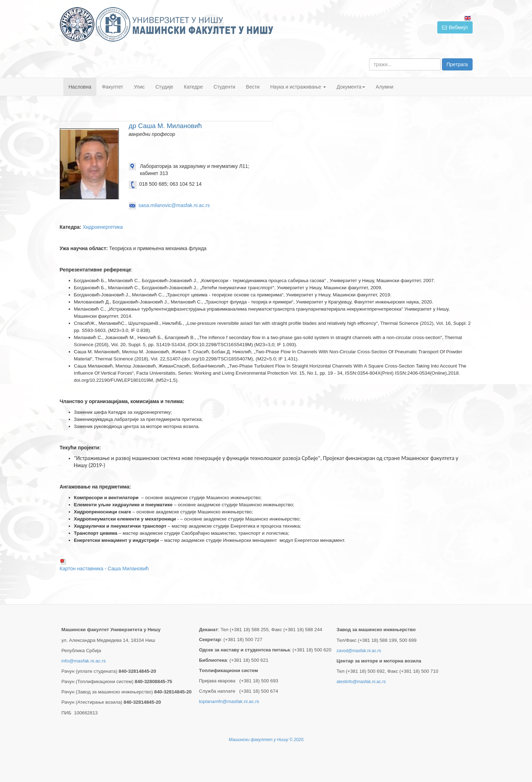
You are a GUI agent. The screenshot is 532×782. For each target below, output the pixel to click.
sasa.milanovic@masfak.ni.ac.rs (174, 205)
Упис (139, 87)
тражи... (369, 59)
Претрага (457, 64)
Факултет (112, 87)
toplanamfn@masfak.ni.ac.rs (229, 701)
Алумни (385, 87)
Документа (351, 87)
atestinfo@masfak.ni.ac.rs (361, 682)
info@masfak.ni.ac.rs (84, 661)
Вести (253, 87)
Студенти (224, 87)
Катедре (193, 87)
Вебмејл (455, 27)
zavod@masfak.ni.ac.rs (359, 651)
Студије (164, 87)
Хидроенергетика (103, 227)
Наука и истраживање (298, 87)
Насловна (80, 87)
